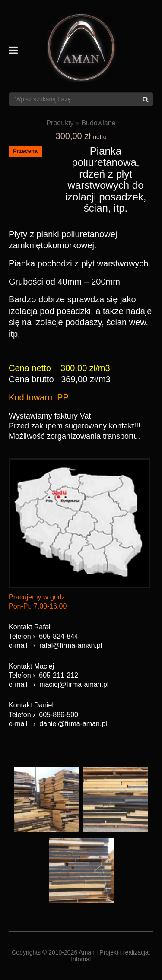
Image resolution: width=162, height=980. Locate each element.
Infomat (81, 959)
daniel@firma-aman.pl (73, 724)
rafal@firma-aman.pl (71, 645)
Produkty (60, 123)
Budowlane (98, 123)
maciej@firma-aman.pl (74, 684)
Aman (87, 952)
